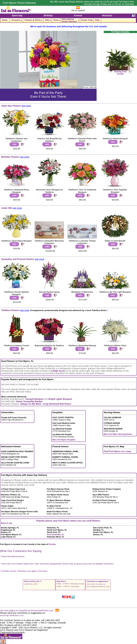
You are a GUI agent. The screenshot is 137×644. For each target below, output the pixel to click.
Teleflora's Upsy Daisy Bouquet (16, 241)
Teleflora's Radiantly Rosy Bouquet (16, 191)
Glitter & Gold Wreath (115, 241)
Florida (52, 544)
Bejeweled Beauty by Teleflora (49, 346)
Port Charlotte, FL (56, 535)
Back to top (7, 523)
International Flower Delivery (69, 20)
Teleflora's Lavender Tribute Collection (82, 242)
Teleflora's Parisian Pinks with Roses (82, 140)
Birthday (48, 16)
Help (97, 20)
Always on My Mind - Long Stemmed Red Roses (46, 404)
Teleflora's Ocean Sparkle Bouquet (16, 293)
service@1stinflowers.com (98, 586)
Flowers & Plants (33, 20)
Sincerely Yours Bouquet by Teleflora (49, 191)
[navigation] (68, 20)
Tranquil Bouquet (34, 399)
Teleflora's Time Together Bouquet (115, 191)
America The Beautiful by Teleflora (49, 140)
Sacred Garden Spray (49, 292)
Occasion (16, 20)
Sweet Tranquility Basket (29, 401)
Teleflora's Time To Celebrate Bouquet (82, 191)
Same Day (17, 16)
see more (26, 106)
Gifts (47, 20)
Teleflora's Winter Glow (115, 346)
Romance (107, 16)
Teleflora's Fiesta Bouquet (115, 139)
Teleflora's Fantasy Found (16, 346)
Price (56, 20)
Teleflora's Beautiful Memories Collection (49, 242)
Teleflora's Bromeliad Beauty (82, 346)
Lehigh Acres (58, 371)
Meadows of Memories (82, 292)
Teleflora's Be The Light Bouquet (115, 292)
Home (5, 20)
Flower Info (86, 20)
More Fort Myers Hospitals (64, 440)
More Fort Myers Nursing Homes (118, 434)
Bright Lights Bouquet (60, 399)
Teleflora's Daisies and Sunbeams (16, 140)
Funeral (78, 16)
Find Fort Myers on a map (117, 451)
